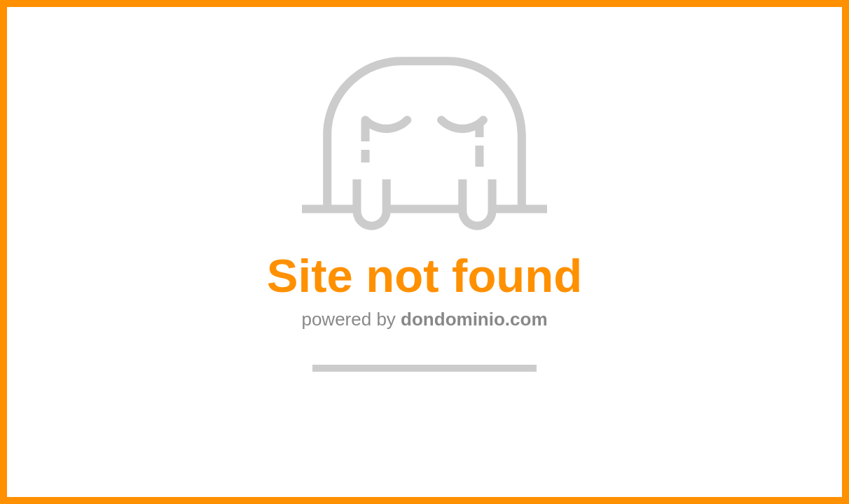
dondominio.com (474, 319)
